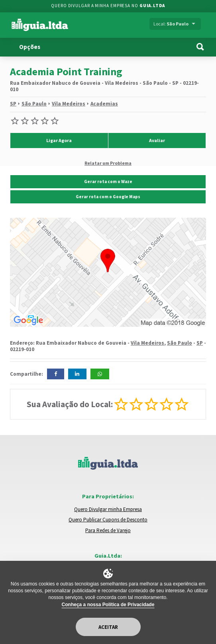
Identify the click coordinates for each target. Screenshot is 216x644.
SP (13, 104)
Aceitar (108, 627)
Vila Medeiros (69, 104)
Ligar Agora (59, 140)
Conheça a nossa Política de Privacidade (108, 605)
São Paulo (34, 104)
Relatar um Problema (108, 163)
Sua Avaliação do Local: (70, 404)
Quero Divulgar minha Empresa (108, 509)
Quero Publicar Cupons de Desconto (108, 520)
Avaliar (157, 140)
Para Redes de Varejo (108, 530)
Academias (104, 104)
